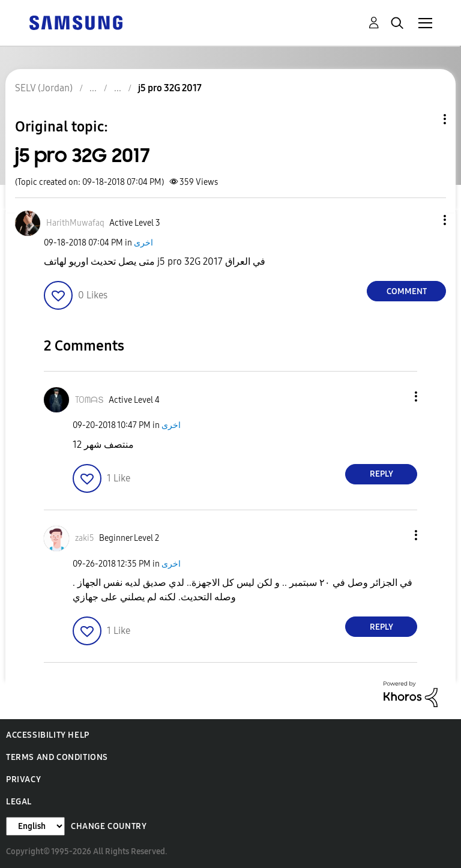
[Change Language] (35, 826)
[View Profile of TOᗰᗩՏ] (89, 400)
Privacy (23, 779)
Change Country (109, 826)
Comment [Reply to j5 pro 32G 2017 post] (407, 291)
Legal (19, 802)
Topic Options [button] (424, 119)
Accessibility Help (48, 735)
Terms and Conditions (57, 757)
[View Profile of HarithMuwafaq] (75, 223)
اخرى (143, 243)
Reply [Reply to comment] (381, 474)
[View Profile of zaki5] (85, 538)
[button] (425, 220)
